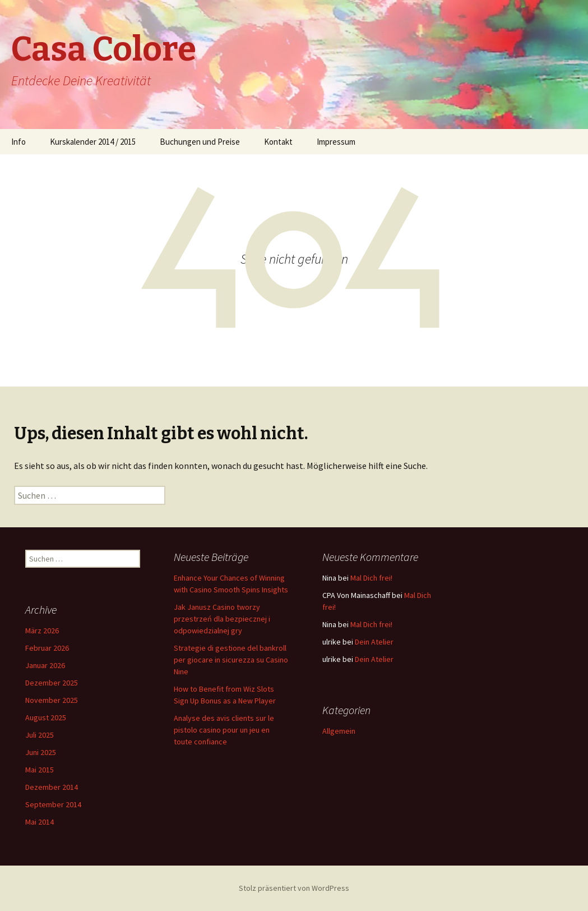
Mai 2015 (40, 770)
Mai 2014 (40, 822)
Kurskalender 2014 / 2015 (93, 142)
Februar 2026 (47, 648)
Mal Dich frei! (371, 578)
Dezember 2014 (52, 787)
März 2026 (42, 631)
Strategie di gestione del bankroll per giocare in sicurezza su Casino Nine (231, 660)
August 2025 (46, 717)
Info (18, 142)
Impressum (336, 142)
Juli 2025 (40, 735)
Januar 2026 (45, 665)
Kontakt (278, 142)
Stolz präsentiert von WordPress (294, 888)
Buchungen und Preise (200, 142)
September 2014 (53, 804)
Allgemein (339, 731)
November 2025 (52, 700)
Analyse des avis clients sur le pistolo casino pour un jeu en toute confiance (224, 730)
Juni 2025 (41, 752)
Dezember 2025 (52, 683)
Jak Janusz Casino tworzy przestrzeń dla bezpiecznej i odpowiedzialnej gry (222, 619)
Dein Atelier (374, 642)
